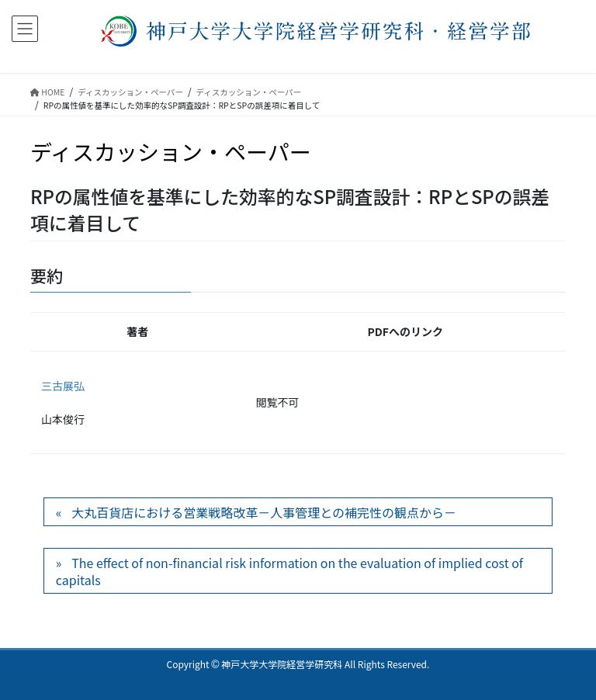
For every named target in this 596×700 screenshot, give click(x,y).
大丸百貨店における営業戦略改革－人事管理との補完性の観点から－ (264, 512)
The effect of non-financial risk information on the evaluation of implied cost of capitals (289, 571)
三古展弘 (63, 386)
